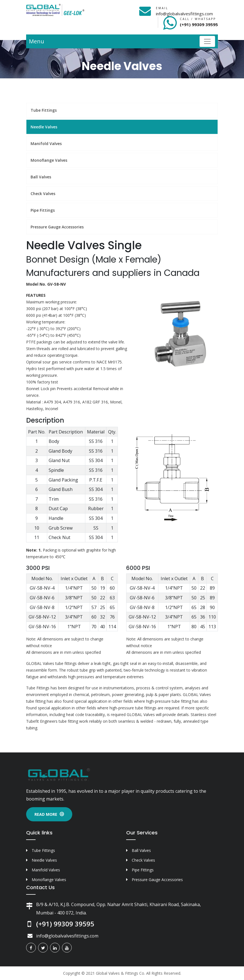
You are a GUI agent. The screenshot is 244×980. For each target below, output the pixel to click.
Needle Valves (44, 127)
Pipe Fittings (43, 210)
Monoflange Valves (49, 160)
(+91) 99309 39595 (199, 24)
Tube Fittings (44, 110)
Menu (37, 41)
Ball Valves (41, 177)
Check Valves (43, 194)
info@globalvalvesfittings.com (184, 14)
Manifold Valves (46, 144)
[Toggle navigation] (207, 41)
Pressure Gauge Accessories (57, 227)
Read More (49, 814)
